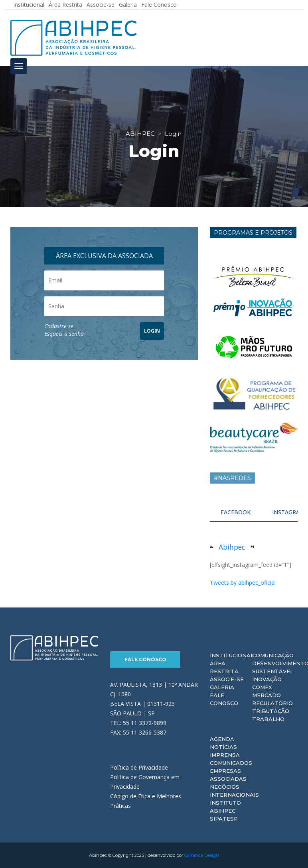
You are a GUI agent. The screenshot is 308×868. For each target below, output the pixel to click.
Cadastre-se (59, 326)
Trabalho (268, 719)
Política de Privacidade (139, 767)
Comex (262, 687)
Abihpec (232, 547)
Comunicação (273, 655)
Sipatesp (224, 819)
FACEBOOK (236, 512)
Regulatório (272, 703)
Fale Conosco (145, 659)
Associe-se (227, 679)
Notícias (223, 747)
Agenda (222, 739)
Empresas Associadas (228, 775)
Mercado (267, 695)
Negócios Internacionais (234, 791)
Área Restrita (224, 667)
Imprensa (225, 755)
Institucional (232, 655)
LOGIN (152, 331)
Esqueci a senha (64, 334)
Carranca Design (202, 855)
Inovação (267, 679)
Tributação (271, 711)
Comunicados (231, 763)
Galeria (222, 687)
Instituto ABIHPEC (225, 807)
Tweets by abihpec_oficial (243, 583)
